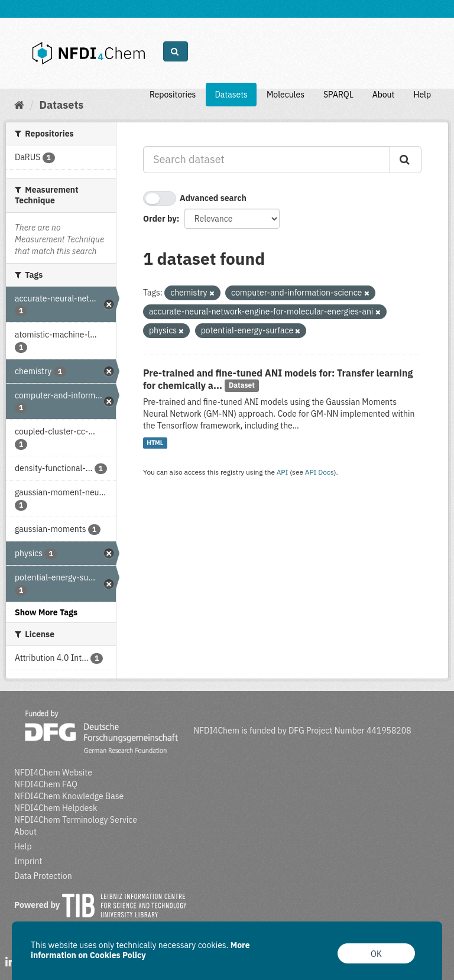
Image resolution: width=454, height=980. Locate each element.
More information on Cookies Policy (140, 950)
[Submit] (406, 160)
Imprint (28, 861)
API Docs (320, 472)
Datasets (231, 95)
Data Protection (43, 876)
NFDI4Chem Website (53, 773)
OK (376, 954)
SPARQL (338, 95)
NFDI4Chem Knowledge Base (69, 796)
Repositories (173, 95)
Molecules (286, 95)
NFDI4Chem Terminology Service (76, 820)
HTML (155, 443)
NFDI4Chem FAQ (46, 784)
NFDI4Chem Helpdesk (56, 808)
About (384, 95)
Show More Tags (46, 612)
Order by (160, 219)
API (283, 472)
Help (422, 95)
